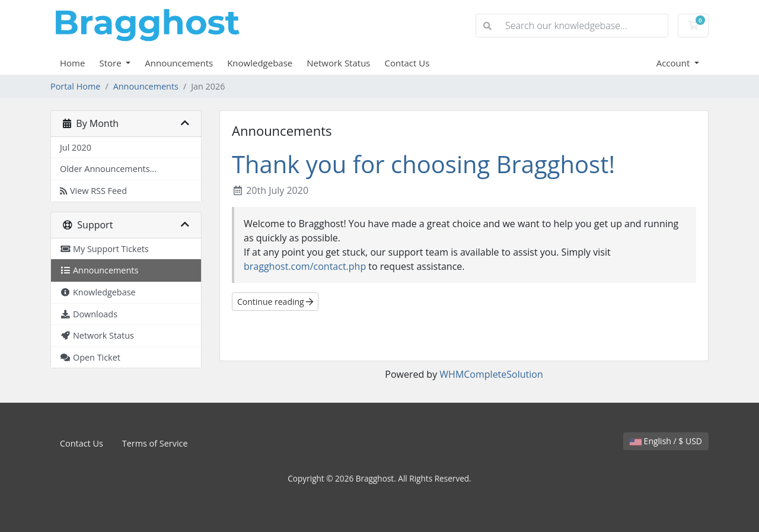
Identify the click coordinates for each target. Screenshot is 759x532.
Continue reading (275, 302)
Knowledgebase (260, 63)
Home (72, 63)
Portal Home (75, 86)
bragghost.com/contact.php (305, 266)
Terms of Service (155, 443)
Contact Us (407, 63)
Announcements (179, 63)
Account (675, 63)
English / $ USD (666, 441)
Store (111, 63)
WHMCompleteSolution (491, 374)
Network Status (338, 63)
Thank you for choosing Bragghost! (423, 164)
